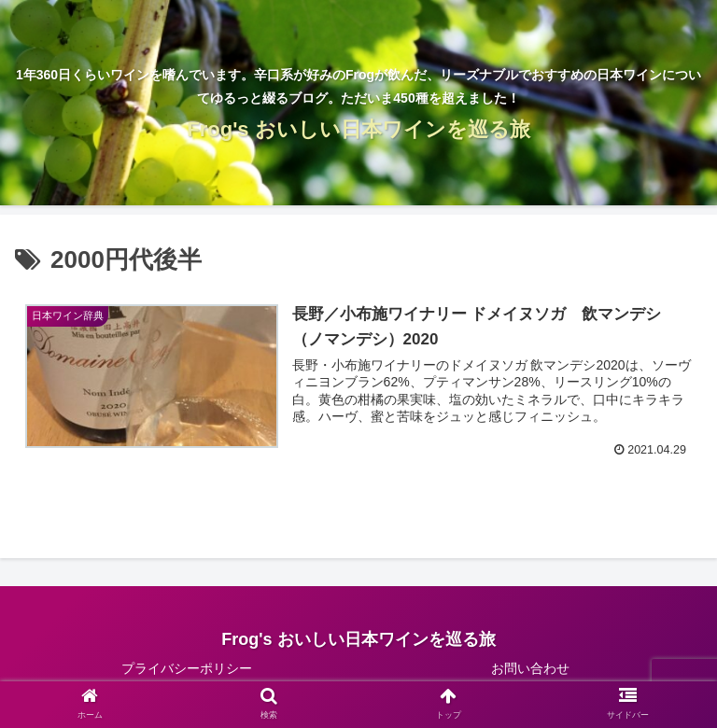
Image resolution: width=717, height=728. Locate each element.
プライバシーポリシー (187, 668)
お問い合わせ (530, 668)
